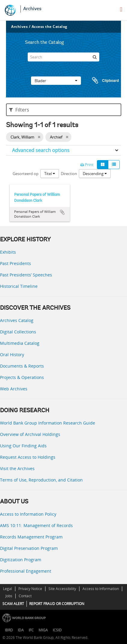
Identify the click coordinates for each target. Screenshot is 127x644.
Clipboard (103, 81)
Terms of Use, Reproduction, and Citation (41, 480)
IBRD (9, 630)
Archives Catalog (17, 320)
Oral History (12, 355)
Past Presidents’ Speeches (26, 275)
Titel (50, 174)
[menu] (121, 9)
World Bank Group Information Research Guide (48, 423)
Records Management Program (31, 537)
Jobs (9, 596)
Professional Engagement (26, 571)
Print (87, 165)
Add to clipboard (62, 212)
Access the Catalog (50, 27)
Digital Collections (18, 332)
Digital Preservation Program (29, 548)
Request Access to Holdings (28, 457)
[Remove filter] (39, 137)
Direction (69, 174)
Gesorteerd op (26, 174)
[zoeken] (95, 57)
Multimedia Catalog (20, 343)
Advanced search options (41, 150)
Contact (25, 596)
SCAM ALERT (13, 604)
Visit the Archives (17, 468)
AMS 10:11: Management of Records (36, 525)
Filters (19, 110)
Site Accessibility (62, 589)
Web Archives (14, 389)
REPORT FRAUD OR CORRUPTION (57, 604)
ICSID (57, 630)
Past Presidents (15, 263)
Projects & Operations (22, 377)
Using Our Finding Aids (23, 446)
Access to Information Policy (28, 514)
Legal (8, 589)
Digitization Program (21, 560)
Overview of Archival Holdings (30, 434)
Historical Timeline (19, 286)
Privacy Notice (30, 589)
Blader (56, 81)
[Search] (63, 57)
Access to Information (101, 589)
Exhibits (8, 252)
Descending (95, 174)
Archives (32, 9)
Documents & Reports (22, 366)
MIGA (43, 630)
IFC (31, 630)
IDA (21, 630)
